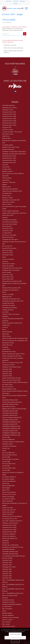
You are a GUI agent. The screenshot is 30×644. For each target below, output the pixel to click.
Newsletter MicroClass (9, 352)
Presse (4, 450)
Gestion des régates (8, 497)
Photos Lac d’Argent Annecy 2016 (12, 363)
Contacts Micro (7, 169)
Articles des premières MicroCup (12, 402)
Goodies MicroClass (8, 303)
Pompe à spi (6, 448)
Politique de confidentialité (10, 545)
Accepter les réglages (15, 634)
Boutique (5, 598)
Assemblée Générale (8, 549)
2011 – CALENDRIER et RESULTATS (13, 593)
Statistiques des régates (9, 220)
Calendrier (5, 321)
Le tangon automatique (9, 446)
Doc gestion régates (8, 479)
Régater (5, 185)
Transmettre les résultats (10, 308)
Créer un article (7, 204)
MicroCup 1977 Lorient (9, 494)
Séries (4, 257)
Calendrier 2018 (7, 571)
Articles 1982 (6, 461)
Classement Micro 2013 (9, 156)
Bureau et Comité (8, 198)
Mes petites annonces (9, 406)
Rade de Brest (7, 138)
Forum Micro (9, 1)
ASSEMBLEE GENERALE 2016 (11, 422)
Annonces (5, 261)
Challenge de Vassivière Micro (11, 299)
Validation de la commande (10, 618)
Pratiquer (5, 217)
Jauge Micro (6, 180)
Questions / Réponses (9, 182)
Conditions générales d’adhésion (12, 604)
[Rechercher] (22, 8)
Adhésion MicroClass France (11, 147)
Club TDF (5, 165)
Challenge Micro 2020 (9, 567)
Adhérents (15, 4)
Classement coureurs (8, 602)
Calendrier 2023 (7, 560)
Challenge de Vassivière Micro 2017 (13, 301)
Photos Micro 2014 (8, 279)
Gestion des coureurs (9, 512)
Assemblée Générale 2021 (10, 400)
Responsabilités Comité (9, 389)
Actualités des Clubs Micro (10, 239)
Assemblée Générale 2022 (10, 552)
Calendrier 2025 (7, 371)
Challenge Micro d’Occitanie (11, 270)
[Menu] (26, 8)
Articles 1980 (6, 470)
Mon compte (6, 624)
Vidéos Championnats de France (12, 356)
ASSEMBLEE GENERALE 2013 (11, 433)
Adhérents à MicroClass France (12, 367)
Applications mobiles (9, 264)
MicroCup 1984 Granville (10, 455)
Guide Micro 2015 (7, 231)
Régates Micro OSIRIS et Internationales (14, 409)
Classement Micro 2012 (9, 114)
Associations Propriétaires (10, 222)
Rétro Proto (6, 490)
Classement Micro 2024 (9, 527)
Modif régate (6, 488)
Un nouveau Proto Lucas (10, 519)
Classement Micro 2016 (9, 116)
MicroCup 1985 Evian (8, 453)
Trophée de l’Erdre (8, 310)
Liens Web (5, 312)
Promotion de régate (9, 305)
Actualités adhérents (8, 105)
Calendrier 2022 (7, 563)
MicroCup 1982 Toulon (9, 464)
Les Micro (5, 327)
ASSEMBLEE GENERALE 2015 (11, 426)
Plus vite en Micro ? (8, 387)
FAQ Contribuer (7, 178)
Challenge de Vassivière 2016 (11, 200)
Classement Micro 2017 (9, 163)
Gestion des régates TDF (10, 538)
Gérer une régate (7, 250)
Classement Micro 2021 (9, 123)
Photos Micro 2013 (8, 277)
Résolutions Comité (8, 343)
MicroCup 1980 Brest (8, 486)
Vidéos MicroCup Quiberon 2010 (12, 191)
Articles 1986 (6, 437)
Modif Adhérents (7, 332)
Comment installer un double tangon (13, 442)
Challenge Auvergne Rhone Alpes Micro (14, 152)
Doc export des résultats (10, 224)
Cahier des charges (8, 266)
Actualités (5, 347)
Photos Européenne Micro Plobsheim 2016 (15, 338)
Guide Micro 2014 (7, 228)
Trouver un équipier (8, 259)
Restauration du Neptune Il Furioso (13, 547)
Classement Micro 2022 (9, 125)
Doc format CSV (7, 246)
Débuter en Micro (7, 171)
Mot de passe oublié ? (9, 626)
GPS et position (7, 226)
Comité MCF (6, 167)
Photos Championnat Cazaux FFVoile (13, 354)
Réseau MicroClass (8, 237)
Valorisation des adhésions (10, 189)
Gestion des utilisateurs (9, 492)
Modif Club (6, 334)
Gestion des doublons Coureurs (12, 378)
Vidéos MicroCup (7, 345)
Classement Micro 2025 (9, 530)
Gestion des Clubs (8, 508)
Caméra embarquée (8, 149)
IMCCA (4, 292)
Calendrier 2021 (7, 565)
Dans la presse (7, 272)
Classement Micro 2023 (9, 525)
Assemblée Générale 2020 (10, 404)
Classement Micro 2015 (9, 160)
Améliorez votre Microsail (10, 523)
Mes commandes (7, 609)
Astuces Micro (6, 195)
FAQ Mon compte (8, 130)
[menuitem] (9, 1)
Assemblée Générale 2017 (10, 415)
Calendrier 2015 (7, 578)
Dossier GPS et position (9, 248)
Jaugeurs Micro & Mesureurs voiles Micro (14, 213)
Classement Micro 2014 (9, 158)
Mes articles (6, 483)
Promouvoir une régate (9, 235)
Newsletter (16, 1)
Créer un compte (7, 620)
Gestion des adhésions (9, 536)
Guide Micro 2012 (7, 275)
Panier (4, 611)
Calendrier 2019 (7, 569)
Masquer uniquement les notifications (15, 638)
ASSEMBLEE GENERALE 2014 (11, 428)
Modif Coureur (7, 336)
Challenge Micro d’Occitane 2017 (12, 268)
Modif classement (7, 501)
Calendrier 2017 (7, 574)
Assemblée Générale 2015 (10, 424)
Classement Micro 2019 (9, 121)
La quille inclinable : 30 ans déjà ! (12, 132)
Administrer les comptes (10, 108)
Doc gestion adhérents (9, 477)
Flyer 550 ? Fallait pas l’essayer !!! (12, 521)
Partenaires (22, 1)
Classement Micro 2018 (9, 119)
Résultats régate (7, 613)
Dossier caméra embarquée (10, 211)
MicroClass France (8, 134)
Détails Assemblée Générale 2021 (12, 323)
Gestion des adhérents (9, 481)
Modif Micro (6, 136)
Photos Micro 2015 (8, 215)
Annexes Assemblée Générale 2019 (13, 319)
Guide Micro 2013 (7, 253)
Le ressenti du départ (9, 499)
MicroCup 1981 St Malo (9, 468)
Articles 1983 (6, 457)
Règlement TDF (7, 297)
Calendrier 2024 (7, 369)
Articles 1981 (6, 466)
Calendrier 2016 (7, 576)
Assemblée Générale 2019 (10, 411)
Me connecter (6, 622)
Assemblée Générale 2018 (10, 413)
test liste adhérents (8, 615)
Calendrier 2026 (7, 376)
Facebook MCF (7, 127)
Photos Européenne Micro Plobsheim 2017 (15, 341)
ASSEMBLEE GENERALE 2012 (11, 435)
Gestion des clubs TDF (9, 510)
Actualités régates (8, 145)
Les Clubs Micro (7, 607)
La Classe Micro (7, 233)
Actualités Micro (7, 193)
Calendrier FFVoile (8, 110)
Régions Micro (7, 187)
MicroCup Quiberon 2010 (10, 596)
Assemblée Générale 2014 (10, 431)
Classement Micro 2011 (9, 112)
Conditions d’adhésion (9, 534)
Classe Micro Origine (8, 202)
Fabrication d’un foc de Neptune (12, 516)
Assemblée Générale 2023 (10, 554)
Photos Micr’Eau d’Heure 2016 (11, 380)
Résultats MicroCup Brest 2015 (11, 288)
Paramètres (15, 641)
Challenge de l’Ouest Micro (10, 290)
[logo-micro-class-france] (12, 8)
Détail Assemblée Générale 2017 (12, 417)
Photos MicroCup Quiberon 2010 (12, 281)
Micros (4, 330)
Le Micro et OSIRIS (8, 294)
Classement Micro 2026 (9, 532)
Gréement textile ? (8, 444)
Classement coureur (8, 600)
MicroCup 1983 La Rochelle (10, 459)
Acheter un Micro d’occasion (11, 314)
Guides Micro (6, 325)
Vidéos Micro (6, 349)
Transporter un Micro (9, 365)
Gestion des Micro (8, 514)
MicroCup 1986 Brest (8, 439)
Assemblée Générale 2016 (10, 420)
